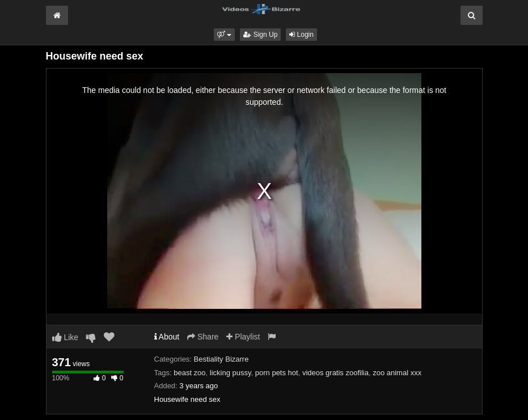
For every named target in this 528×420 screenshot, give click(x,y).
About (167, 337)
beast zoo (189, 373)
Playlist (243, 337)
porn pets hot (277, 373)
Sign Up (260, 35)
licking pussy (231, 373)
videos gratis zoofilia (335, 373)
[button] (224, 35)
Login (301, 35)
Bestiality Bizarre (221, 359)
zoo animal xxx (397, 373)
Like (66, 337)
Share (203, 337)
